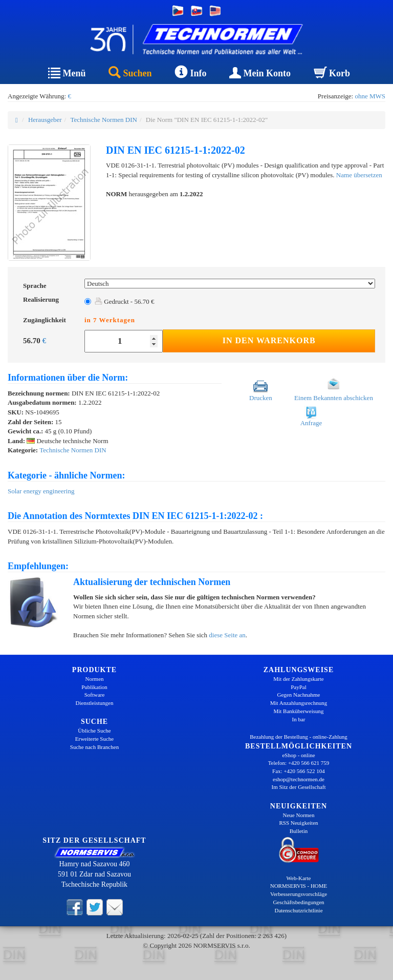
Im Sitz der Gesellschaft (299, 787)
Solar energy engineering (41, 491)
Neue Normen (298, 815)
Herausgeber (45, 120)
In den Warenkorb (269, 340)
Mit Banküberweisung (298, 711)
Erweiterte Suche (94, 739)
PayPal (299, 687)
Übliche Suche (94, 731)
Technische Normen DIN (104, 120)
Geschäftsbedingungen (298, 902)
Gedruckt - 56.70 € (124, 301)
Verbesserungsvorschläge (299, 894)
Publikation (94, 687)
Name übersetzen (359, 175)
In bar (299, 719)
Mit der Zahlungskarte (298, 679)
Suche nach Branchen (94, 747)
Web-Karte (299, 878)
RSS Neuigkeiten (298, 823)
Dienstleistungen (95, 703)
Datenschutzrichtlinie (298, 910)
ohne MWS (370, 96)
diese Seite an (227, 635)
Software (95, 695)
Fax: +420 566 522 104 (299, 771)
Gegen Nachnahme (299, 695)
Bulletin (299, 831)
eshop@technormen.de (299, 779)
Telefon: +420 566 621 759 (299, 763)
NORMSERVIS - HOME (299, 886)
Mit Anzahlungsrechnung (299, 703)
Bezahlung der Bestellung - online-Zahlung (299, 737)
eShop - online (298, 755)
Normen (94, 679)
